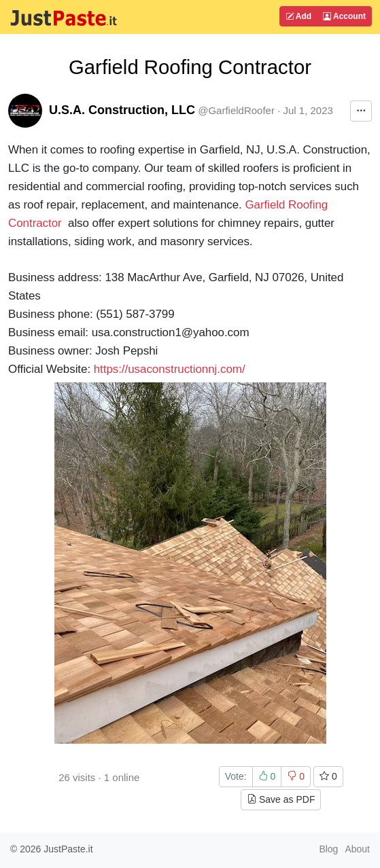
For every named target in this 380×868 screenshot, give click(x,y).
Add (298, 16)
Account (344, 16)
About (357, 849)
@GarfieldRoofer (236, 110)
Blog (328, 849)
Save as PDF (281, 799)
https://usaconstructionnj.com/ (170, 369)
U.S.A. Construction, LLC (122, 110)
